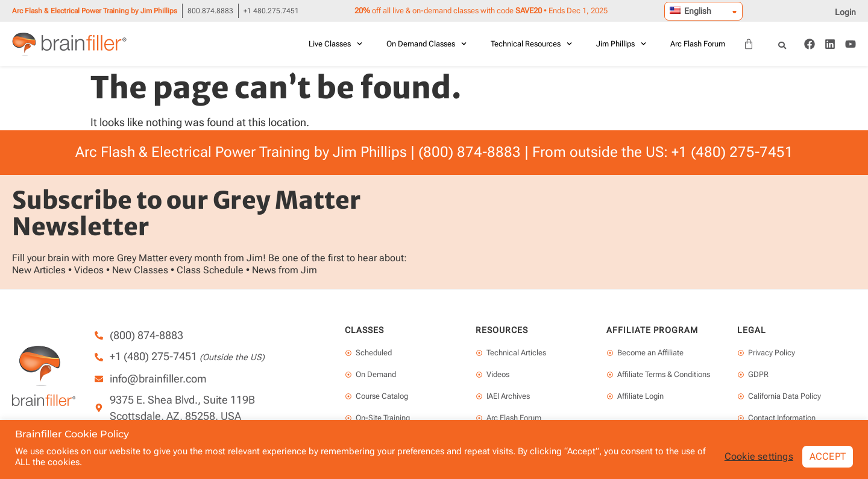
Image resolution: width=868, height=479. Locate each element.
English (690, 11)
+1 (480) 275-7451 (732, 152)
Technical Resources (531, 44)
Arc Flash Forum (698, 44)
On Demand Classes (426, 44)
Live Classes (335, 44)
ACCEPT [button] (828, 456)
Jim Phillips (621, 44)
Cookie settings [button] (759, 457)
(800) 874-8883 (470, 152)
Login (845, 12)
